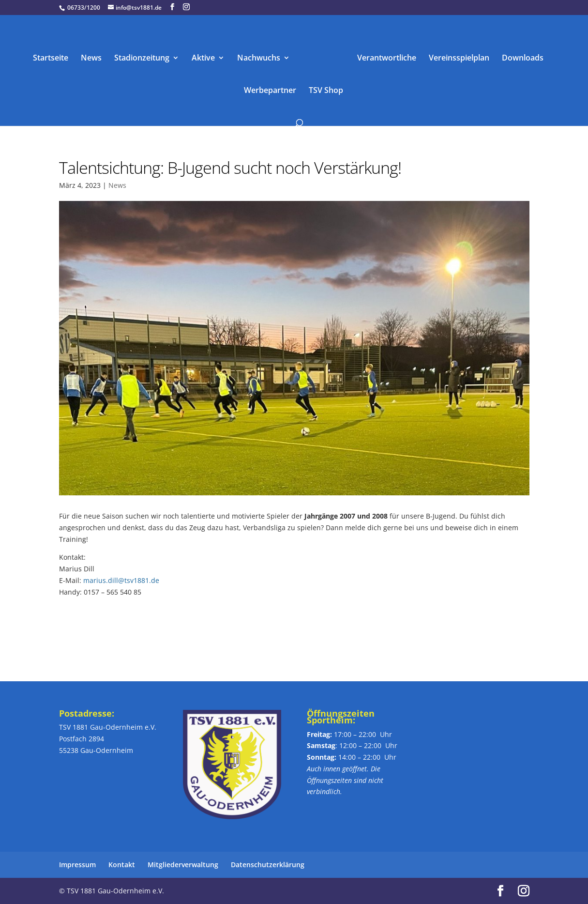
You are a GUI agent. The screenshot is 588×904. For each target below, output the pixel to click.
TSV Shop (326, 91)
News (91, 59)
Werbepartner (270, 91)
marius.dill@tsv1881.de (121, 580)
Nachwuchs (259, 59)
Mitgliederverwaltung (183, 865)
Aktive (203, 59)
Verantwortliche (387, 59)
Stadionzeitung (142, 59)
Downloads (523, 59)
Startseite (51, 59)
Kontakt (122, 865)
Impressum (77, 865)
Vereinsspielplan (459, 59)
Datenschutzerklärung (268, 865)
